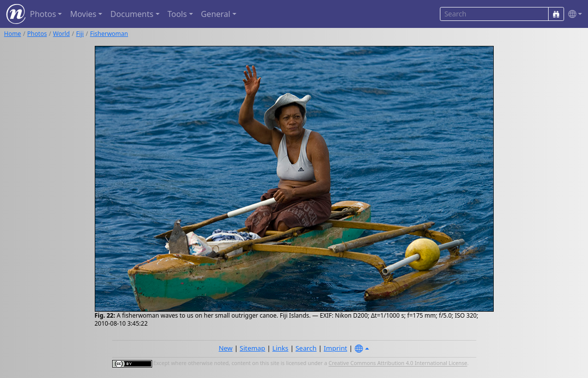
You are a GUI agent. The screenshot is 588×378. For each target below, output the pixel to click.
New (225, 348)
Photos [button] (43, 14)
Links (280, 348)
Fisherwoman (109, 34)
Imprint (335, 348)
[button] (573, 14)
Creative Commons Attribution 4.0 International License (398, 364)
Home (12, 34)
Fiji (80, 34)
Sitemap (253, 348)
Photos (37, 34)
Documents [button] (132, 14)
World (61, 34)
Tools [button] (177, 14)
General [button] (216, 14)
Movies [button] (83, 14)
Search (306, 348)
